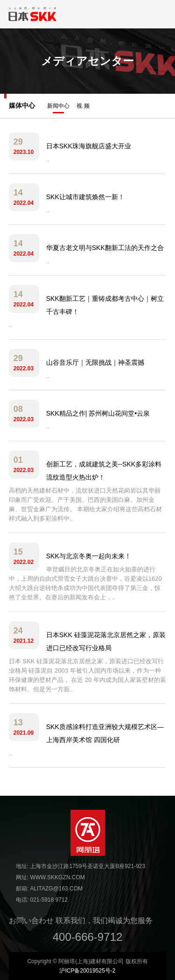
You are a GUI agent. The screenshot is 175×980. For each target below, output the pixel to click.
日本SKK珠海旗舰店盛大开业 (89, 146)
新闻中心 (58, 108)
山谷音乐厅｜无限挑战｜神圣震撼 (95, 362)
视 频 (83, 106)
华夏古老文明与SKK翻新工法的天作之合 (105, 248)
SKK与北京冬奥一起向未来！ (89, 556)
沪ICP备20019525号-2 (87, 971)
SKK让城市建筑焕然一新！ (85, 197)
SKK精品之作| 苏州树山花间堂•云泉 (98, 413)
